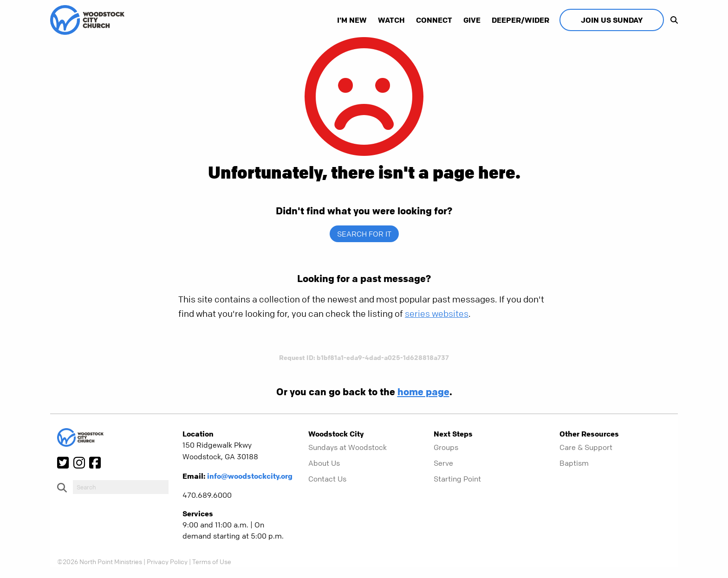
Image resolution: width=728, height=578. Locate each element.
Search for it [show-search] (364, 234)
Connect (434, 20)
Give (472, 20)
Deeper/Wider (520, 20)
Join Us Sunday (612, 20)
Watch (391, 20)
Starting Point (457, 479)
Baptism (574, 463)
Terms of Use (212, 561)
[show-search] (672, 20)
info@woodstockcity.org (250, 476)
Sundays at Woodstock (348, 447)
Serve (443, 463)
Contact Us (327, 479)
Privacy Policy (167, 561)
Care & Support (586, 447)
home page (423, 392)
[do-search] (121, 487)
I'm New (352, 20)
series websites (437, 314)
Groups (446, 447)
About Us (324, 463)
